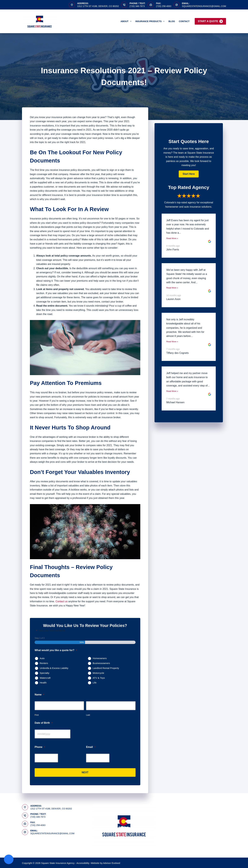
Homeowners (100, 658)
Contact (184, 21)
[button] (189, 174)
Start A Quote (210, 21)
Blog (172, 21)
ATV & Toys (99, 678)
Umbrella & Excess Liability (54, 668)
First (37, 715)
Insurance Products (151, 21)
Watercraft (45, 678)
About (127, 21)
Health (43, 683)
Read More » (172, 238)
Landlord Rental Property (106, 668)
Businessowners (101, 663)
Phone (40, 747)
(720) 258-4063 (164, 6)
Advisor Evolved (112, 863)
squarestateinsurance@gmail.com (204, 6)
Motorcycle (98, 673)
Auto (42, 658)
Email (91, 747)
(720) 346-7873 (137, 6)
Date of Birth (43, 723)
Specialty (45, 673)
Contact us (62, 601)
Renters (44, 663)
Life (95, 683)
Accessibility (83, 863)
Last (88, 715)
